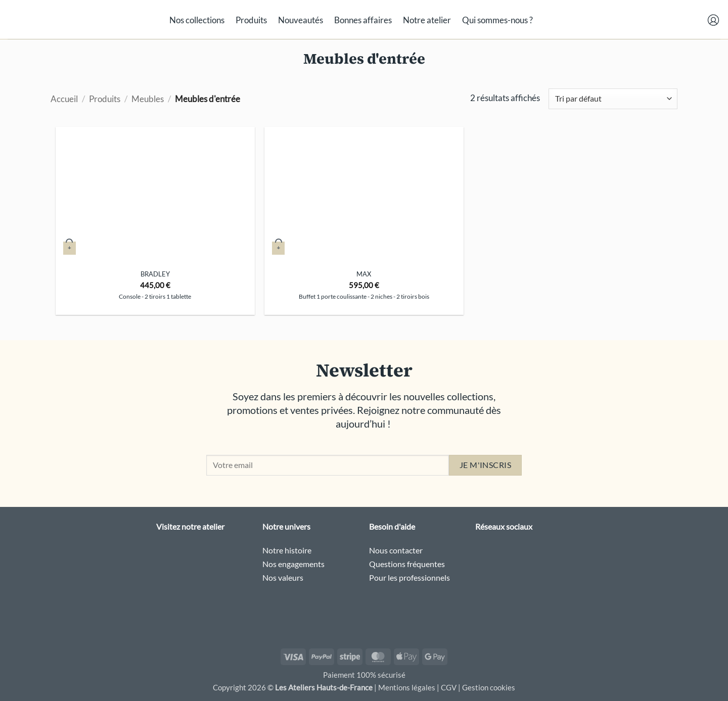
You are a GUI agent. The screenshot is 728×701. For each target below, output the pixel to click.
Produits (251, 20)
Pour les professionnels (409, 577)
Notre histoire (287, 550)
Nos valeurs (283, 577)
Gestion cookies (489, 687)
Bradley (155, 274)
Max (364, 274)
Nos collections (197, 20)
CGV (449, 687)
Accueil (64, 99)
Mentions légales (407, 687)
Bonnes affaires (363, 20)
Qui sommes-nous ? (497, 20)
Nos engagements (293, 564)
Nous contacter (396, 550)
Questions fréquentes (407, 564)
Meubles (148, 99)
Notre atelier (427, 20)
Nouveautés (301, 20)
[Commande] (613, 99)
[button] (656, 18)
